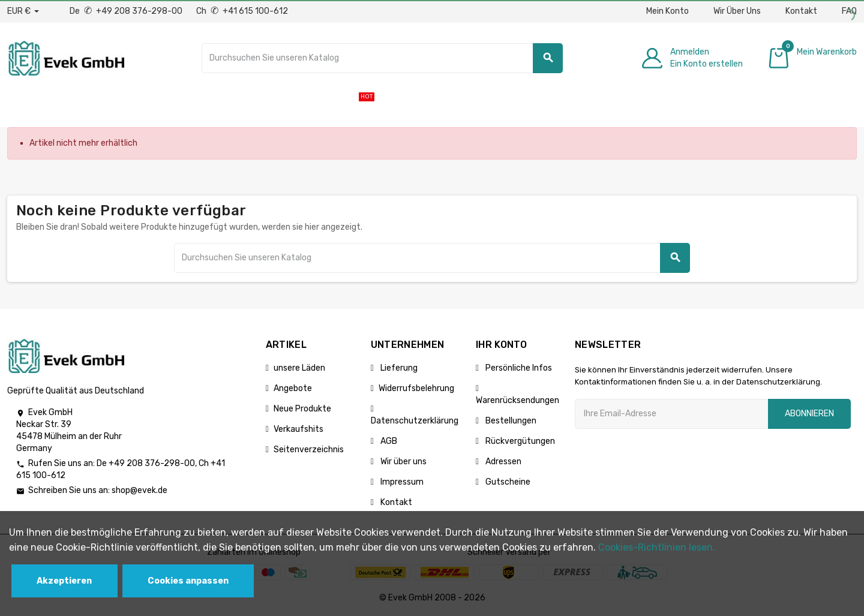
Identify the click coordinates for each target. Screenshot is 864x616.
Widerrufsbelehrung (416, 388)
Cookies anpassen (188, 581)
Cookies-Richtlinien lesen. (657, 547)
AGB (388, 441)
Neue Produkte (302, 409)
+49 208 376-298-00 (152, 463)
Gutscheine (507, 482)
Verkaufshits (298, 429)
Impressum (401, 482)
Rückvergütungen (519, 441)
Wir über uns (403, 462)
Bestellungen (510, 421)
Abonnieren (809, 414)
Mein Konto (667, 11)
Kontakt (801, 11)
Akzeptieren (64, 581)
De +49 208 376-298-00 (127, 11)
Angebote (293, 388)
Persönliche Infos (518, 368)
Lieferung (398, 368)
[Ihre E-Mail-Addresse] (671, 414)
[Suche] (382, 58)
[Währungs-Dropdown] (23, 11)
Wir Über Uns (737, 11)
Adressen (502, 462)
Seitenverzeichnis (309, 450)
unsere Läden (299, 368)
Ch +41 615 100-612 (242, 11)
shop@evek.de (139, 490)
